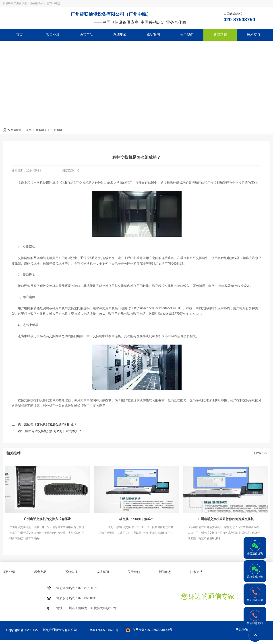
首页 (19, 34)
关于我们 (187, 34)
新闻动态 (220, 34)
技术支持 (254, 34)
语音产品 (86, 34)
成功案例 (153, 34)
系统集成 (120, 34)
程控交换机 (26, 400)
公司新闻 (56, 130)
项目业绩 (53, 34)
